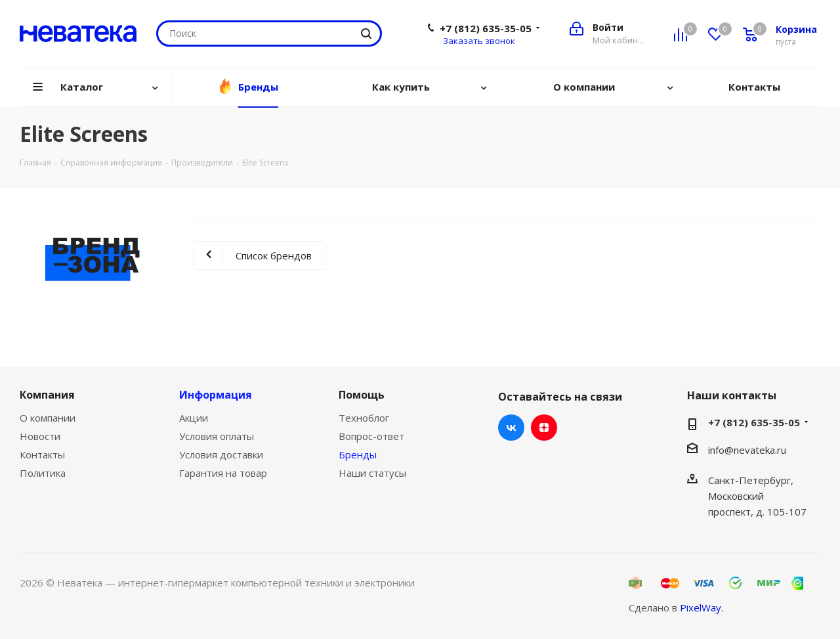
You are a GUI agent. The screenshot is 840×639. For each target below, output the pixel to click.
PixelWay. (702, 607)
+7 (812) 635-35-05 (486, 28)
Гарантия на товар (223, 473)
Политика (43, 473)
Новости (40, 436)
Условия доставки (221, 454)
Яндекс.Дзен (544, 428)
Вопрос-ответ (371, 436)
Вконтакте (511, 428)
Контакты (42, 454)
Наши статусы (372, 473)
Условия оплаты (217, 436)
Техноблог (364, 418)
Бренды (358, 454)
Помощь (362, 395)
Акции (194, 418)
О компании (48, 418)
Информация (216, 395)
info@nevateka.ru (747, 450)
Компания (47, 395)
